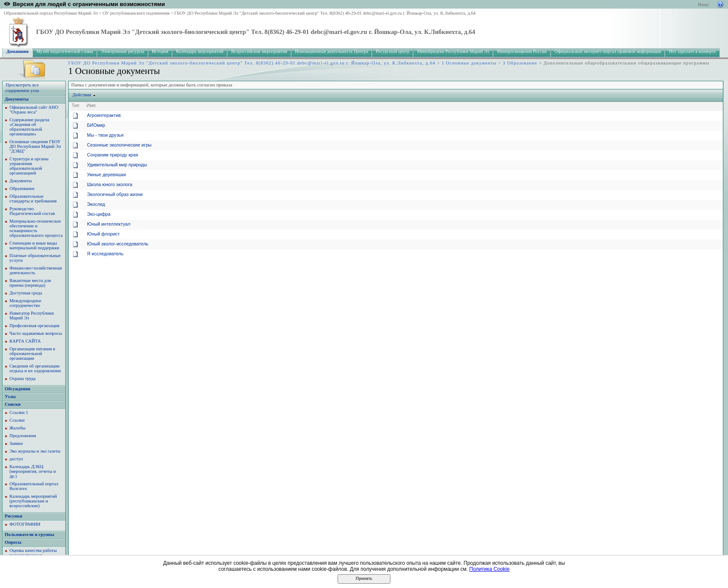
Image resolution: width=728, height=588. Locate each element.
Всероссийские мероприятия (259, 51)
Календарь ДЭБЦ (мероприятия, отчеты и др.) (33, 471)
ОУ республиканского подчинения (136, 13)
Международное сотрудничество (25, 303)
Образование (22, 188)
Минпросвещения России (522, 51)
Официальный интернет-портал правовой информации (608, 51)
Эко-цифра (99, 214)
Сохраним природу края (113, 155)
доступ (16, 459)
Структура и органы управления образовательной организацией (29, 166)
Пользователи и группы (29, 534)
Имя (91, 105)
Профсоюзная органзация (34, 326)
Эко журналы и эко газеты (35, 451)
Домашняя (18, 51)
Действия (82, 95)
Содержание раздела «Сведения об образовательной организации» (29, 127)
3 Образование (520, 63)
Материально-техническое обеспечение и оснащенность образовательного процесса (36, 228)
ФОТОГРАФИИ (25, 524)
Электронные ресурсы (123, 51)
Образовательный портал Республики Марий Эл (51, 13)
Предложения (23, 436)
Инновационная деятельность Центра (332, 51)
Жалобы (17, 428)
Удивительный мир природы (117, 165)
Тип (76, 105)
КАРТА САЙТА (25, 341)
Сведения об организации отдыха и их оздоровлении (35, 368)
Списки (13, 404)
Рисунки (14, 516)
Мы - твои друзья (105, 135)
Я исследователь (105, 254)
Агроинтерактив (104, 115)
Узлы (10, 397)
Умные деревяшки (107, 175)
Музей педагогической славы (65, 51)
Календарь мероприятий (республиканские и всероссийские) (33, 501)
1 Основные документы (469, 63)
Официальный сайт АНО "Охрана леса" (34, 110)
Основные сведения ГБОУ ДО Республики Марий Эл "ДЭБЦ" (35, 146)
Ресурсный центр (393, 51)
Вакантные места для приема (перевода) (30, 283)
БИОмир (96, 125)
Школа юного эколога (110, 184)
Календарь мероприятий (200, 51)
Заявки (16, 443)
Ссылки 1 (19, 412)
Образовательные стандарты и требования (33, 199)
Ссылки (17, 420)
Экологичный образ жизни (115, 194)
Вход (703, 5)
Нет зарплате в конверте (692, 51)
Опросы (13, 542)
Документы (17, 99)
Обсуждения (17, 389)
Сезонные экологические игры (119, 145)
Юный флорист (104, 234)
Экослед (96, 204)
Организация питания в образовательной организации (32, 354)
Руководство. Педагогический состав (32, 211)
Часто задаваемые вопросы (36, 333)
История (160, 51)
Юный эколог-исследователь (118, 244)
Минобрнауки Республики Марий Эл (453, 51)
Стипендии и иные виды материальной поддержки (34, 245)
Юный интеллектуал (109, 224)
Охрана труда (23, 378)
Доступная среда (26, 293)
